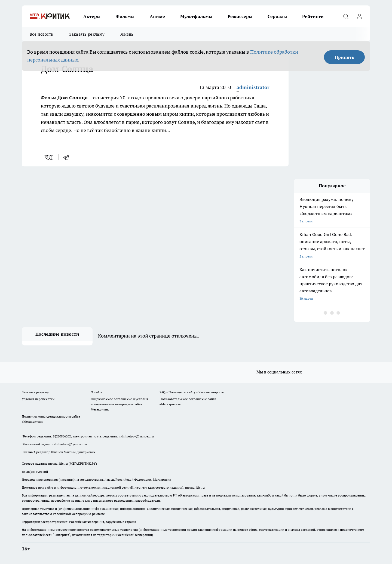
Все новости (42, 34)
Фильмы (125, 16)
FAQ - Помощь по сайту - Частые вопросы (192, 392)
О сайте (97, 392)
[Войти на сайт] (359, 16)
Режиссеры (240, 16)
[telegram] (68, 157)
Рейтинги (313, 16)
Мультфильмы (196, 16)
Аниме (157, 16)
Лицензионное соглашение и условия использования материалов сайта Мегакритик (119, 404)
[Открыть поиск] (346, 16)
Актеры (92, 16)
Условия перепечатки (38, 399)
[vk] (49, 157)
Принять (344, 57)
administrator (253, 87)
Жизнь (127, 34)
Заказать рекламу (87, 34)
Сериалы (277, 16)
